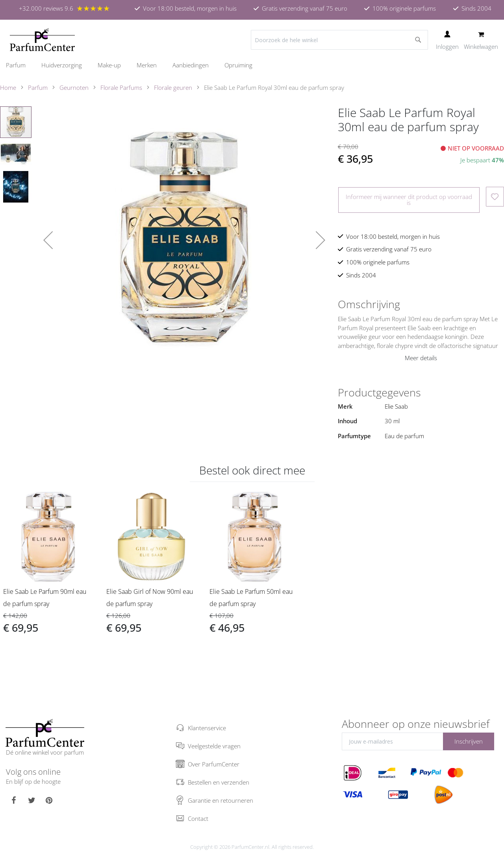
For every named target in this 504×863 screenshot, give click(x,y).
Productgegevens (379, 392)
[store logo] (42, 40)
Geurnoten (74, 87)
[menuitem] (20, 65)
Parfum (38, 87)
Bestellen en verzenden (219, 782)
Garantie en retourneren (220, 800)
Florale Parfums (121, 87)
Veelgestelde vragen (214, 746)
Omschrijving (369, 304)
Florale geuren (173, 87)
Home (8, 87)
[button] (48, 240)
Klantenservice (207, 728)
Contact (198, 818)
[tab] (421, 304)
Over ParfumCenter (214, 764)
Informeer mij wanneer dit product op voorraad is (409, 200)
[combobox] (339, 40)
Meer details (421, 358)
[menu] (252, 65)
